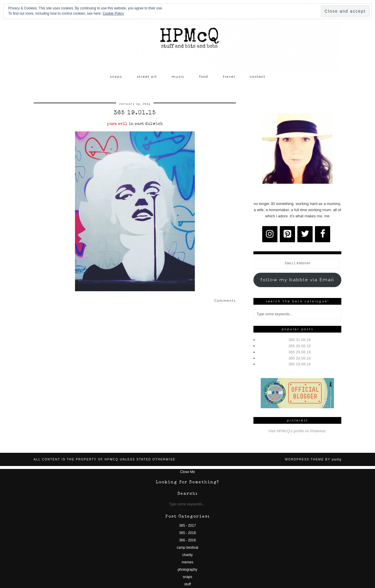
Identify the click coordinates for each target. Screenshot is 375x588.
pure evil (117, 124)
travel (229, 77)
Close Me (188, 472)
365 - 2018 (187, 533)
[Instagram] (270, 234)
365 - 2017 (187, 526)
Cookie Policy (113, 13)
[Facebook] (323, 234)
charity (187, 555)
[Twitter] (305, 234)
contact (258, 77)
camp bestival (187, 548)
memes (187, 562)
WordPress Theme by (313, 459)
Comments (225, 301)
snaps (116, 77)
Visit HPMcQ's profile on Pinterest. (297, 431)
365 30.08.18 (300, 346)
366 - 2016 (187, 540)
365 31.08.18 (300, 340)
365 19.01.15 (135, 113)
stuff (187, 584)
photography (188, 570)
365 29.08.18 (300, 352)
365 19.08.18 (300, 364)
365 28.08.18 (300, 358)
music (178, 77)
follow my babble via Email (297, 280)
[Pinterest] (287, 234)
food (204, 77)
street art (147, 77)
